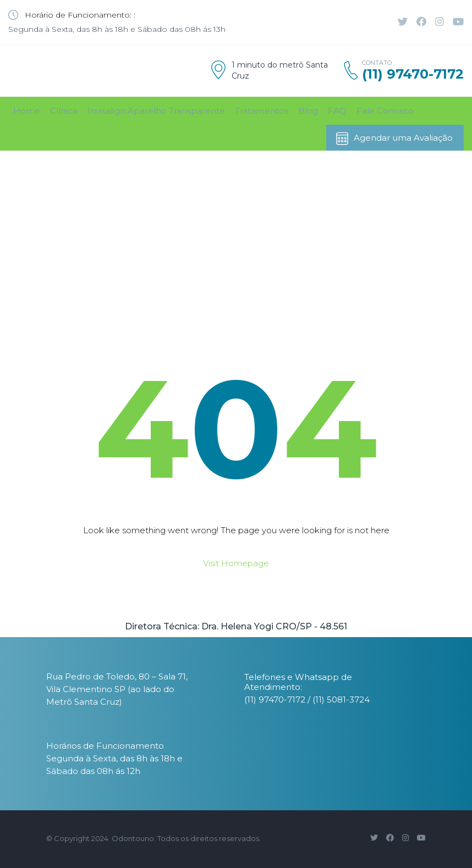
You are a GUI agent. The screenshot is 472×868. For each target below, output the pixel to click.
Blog (308, 111)
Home (27, 111)
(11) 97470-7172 (413, 74)
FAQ (337, 111)
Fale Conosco (385, 111)
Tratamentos (262, 111)
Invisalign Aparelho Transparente (156, 111)
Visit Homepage (236, 563)
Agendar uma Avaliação (394, 139)
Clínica (64, 111)
